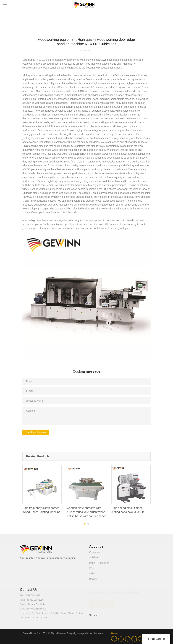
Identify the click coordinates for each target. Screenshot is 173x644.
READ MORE (102, 604)
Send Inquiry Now (36, 432)
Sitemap (94, 615)
